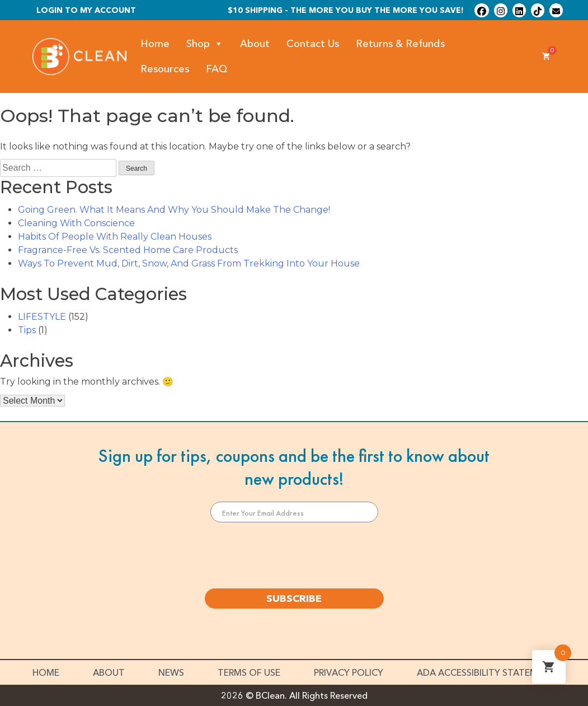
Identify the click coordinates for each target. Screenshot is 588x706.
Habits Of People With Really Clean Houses (115, 237)
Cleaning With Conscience (76, 223)
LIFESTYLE (42, 317)
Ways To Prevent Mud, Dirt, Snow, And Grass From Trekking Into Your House (189, 263)
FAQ (217, 69)
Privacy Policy (349, 672)
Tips (27, 330)
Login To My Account (86, 10)
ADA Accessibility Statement (486, 672)
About (255, 44)
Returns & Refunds (400, 44)
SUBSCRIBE (294, 599)
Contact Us (313, 44)
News (171, 672)
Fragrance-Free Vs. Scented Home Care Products (128, 250)
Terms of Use (249, 672)
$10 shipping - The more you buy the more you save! (346, 10)
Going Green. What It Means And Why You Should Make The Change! (174, 210)
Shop (205, 44)
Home (155, 44)
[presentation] (294, 555)
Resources (165, 69)
